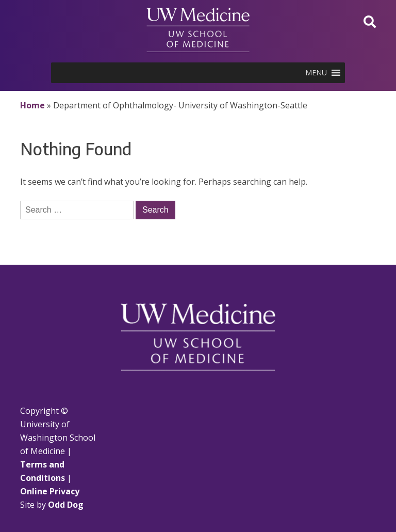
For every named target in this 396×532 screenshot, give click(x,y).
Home (32, 105)
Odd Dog (66, 505)
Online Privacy (50, 491)
